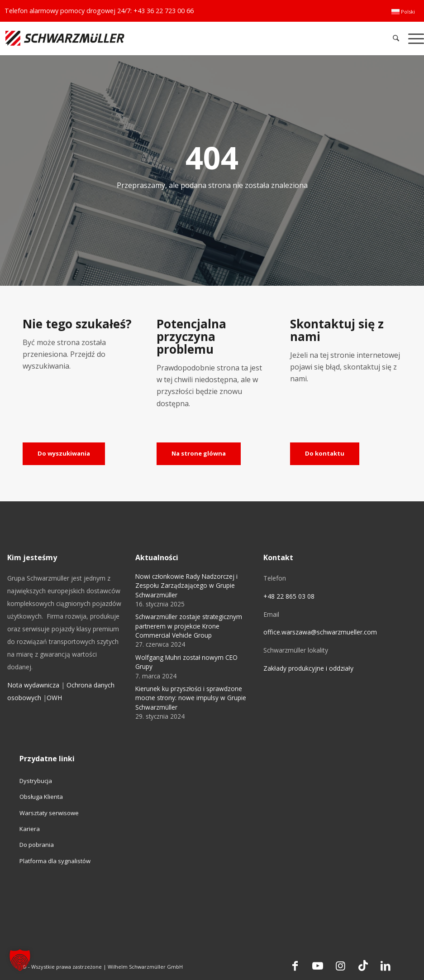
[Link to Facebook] (295, 966)
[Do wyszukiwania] (64, 454)
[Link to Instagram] (340, 966)
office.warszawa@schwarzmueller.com (320, 632)
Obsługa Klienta (41, 797)
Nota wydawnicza (33, 685)
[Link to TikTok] (363, 966)
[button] (20, 960)
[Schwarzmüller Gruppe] (125, 38)
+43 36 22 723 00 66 (164, 11)
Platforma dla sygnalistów (55, 861)
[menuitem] (403, 12)
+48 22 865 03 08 (289, 596)
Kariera (30, 829)
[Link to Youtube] (318, 966)
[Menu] (414, 38)
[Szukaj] (396, 38)
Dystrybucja (36, 781)
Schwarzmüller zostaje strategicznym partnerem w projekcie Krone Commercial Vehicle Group (189, 626)
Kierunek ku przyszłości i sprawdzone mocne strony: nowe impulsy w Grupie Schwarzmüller (191, 698)
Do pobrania (37, 845)
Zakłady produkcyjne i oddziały (308, 668)
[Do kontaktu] (325, 454)
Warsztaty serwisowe (49, 813)
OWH (54, 698)
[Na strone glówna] (199, 454)
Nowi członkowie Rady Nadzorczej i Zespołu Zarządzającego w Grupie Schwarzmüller (186, 586)
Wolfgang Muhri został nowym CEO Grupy (186, 662)
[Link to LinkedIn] (386, 966)
